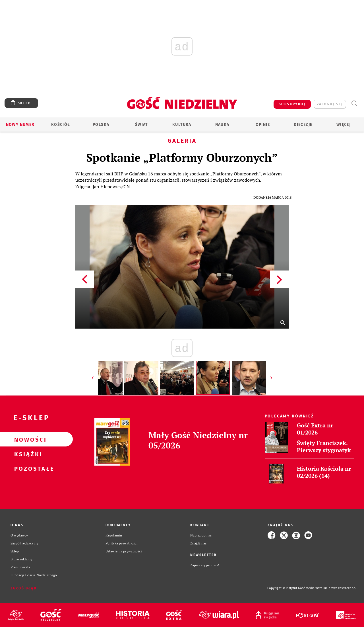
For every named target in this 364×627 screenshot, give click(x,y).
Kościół (61, 125)
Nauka (222, 125)
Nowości (27, 439)
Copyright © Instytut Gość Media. (291, 588)
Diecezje (303, 125)
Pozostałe (27, 468)
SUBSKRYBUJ (292, 104)
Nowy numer (20, 125)
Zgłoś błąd (24, 588)
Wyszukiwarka (354, 104)
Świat (141, 125)
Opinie (263, 125)
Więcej (344, 125)
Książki (27, 454)
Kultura (182, 125)
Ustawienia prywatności (124, 551)
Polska (101, 125)
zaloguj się (330, 104)
